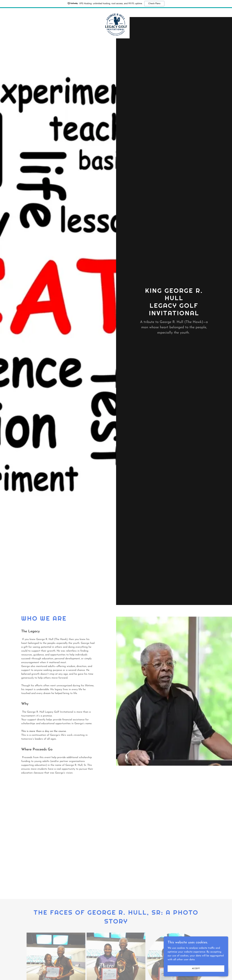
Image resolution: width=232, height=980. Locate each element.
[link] (116, 12)
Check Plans (154, 4)
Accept (196, 968)
